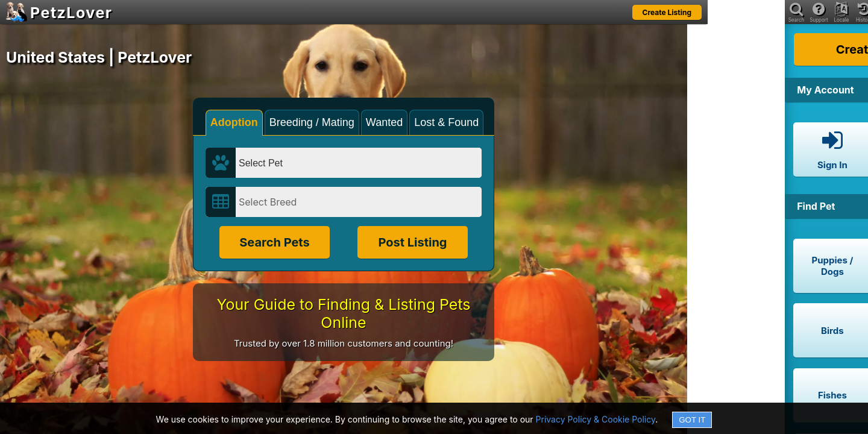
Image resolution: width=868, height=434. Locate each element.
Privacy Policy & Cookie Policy (596, 419)
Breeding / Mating (312, 122)
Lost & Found (446, 122)
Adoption (234, 122)
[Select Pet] (359, 163)
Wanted (384, 122)
